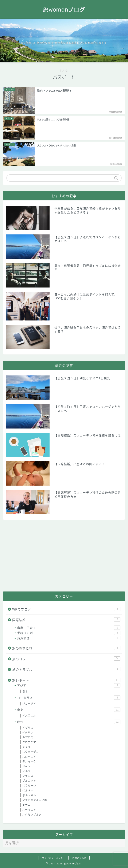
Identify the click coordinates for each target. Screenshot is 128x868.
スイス (26, 747)
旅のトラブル (66, 669)
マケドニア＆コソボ (35, 800)
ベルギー (28, 790)
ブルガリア (29, 781)
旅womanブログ (64, 10)
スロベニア (29, 757)
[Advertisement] (64, 556)
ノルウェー (29, 771)
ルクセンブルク (32, 815)
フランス (28, 776)
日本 (25, 691)
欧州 (69, 722)
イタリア (28, 732)
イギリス (28, 728)
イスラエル (29, 716)
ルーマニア (29, 810)
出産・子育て (69, 628)
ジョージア (29, 704)
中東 (69, 710)
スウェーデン (31, 752)
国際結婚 (66, 620)
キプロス (28, 737)
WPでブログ (66, 609)
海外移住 (69, 638)
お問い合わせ (79, 858)
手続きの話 (69, 633)
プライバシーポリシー (54, 858)
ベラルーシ (29, 786)
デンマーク (29, 761)
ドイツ (26, 766)
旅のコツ (66, 659)
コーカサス (69, 698)
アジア (69, 685)
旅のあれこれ (66, 648)
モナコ (26, 805)
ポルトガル (29, 795)
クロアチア (29, 742)
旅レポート (66, 680)
